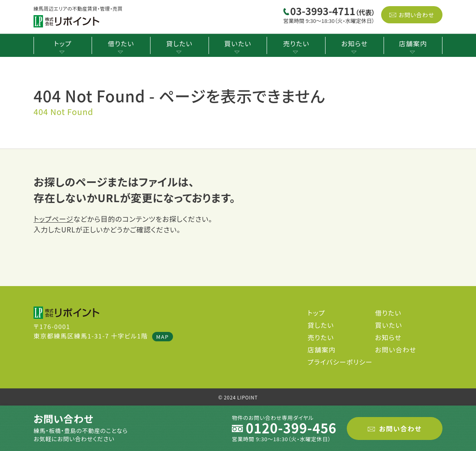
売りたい (296, 43)
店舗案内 (413, 43)
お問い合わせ (416, 15)
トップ (63, 43)
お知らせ (355, 43)
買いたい (238, 43)
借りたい (121, 43)
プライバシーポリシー (340, 362)
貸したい (179, 43)
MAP (163, 337)
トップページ (53, 219)
